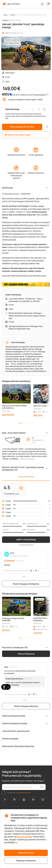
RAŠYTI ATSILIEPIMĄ (26, 540)
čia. (16, 842)
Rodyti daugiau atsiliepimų (26, 584)
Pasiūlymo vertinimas (26, 477)
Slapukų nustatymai (26, 861)
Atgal (5, 15)
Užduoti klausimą (26, 654)
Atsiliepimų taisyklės (26, 545)
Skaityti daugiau (27, 459)
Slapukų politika (24, 837)
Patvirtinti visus (26, 853)
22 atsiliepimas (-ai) (37, 441)
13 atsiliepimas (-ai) (15, 33)
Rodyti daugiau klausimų (26, 706)
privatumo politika (24, 793)
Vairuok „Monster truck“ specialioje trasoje (32, 15)
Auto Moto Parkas (14, 20)
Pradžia (13, 15)
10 (49, 501)
